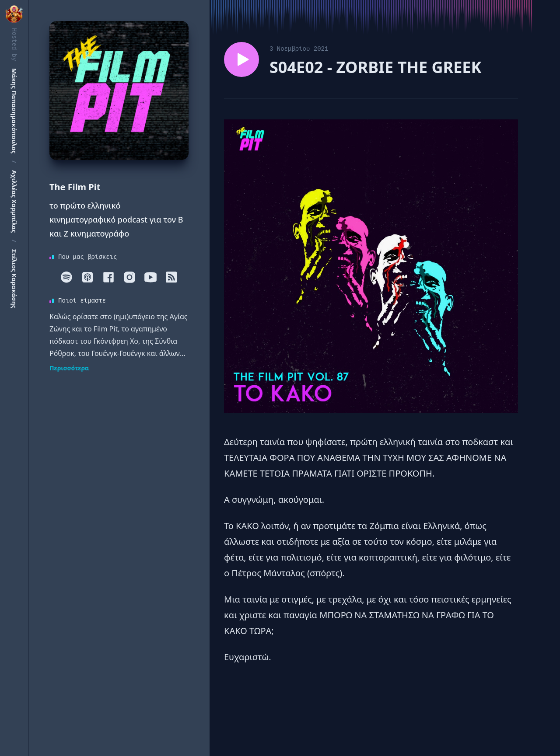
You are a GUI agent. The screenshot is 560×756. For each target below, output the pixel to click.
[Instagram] (129, 277)
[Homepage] (119, 91)
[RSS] (171, 277)
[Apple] (87, 277)
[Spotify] (66, 277)
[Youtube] (150, 277)
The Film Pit (75, 187)
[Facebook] (108, 277)
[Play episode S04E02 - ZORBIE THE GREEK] (241, 59)
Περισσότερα (69, 368)
